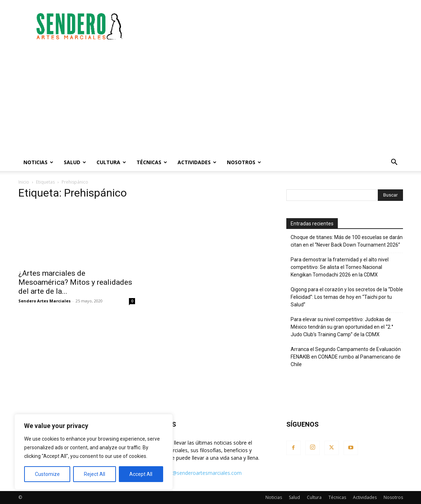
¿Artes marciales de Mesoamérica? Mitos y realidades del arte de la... (75, 282)
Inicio (24, 182)
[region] (94, 452)
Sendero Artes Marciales (44, 301)
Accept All (141, 474)
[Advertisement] (272, 26)
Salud (75, 162)
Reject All (95, 474)
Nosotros (244, 162)
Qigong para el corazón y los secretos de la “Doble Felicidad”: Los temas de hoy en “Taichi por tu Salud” (347, 297)
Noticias (38, 162)
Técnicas (152, 162)
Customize (47, 474)
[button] (394, 163)
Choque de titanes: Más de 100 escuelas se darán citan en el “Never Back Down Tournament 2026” (347, 241)
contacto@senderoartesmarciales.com (196, 473)
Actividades (197, 162)
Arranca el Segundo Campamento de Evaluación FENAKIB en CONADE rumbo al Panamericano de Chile (346, 357)
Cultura (111, 162)
